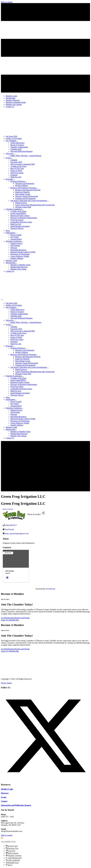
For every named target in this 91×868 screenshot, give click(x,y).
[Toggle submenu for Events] (12, 158)
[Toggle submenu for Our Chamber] (17, 141)
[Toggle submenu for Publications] (16, 233)
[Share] (43, 513)
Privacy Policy (7, 683)
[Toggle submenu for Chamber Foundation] (23, 210)
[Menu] (2, 300)
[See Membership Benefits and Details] (15, 618)
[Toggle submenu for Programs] (14, 180)
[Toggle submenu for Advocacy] (14, 154)
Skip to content (7, 2)
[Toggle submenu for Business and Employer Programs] (37, 188)
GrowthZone (50, 589)
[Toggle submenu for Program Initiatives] (26, 182)
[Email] (7, 578)
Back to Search (8, 509)
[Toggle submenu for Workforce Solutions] (22, 242)
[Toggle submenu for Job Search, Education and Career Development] (48, 201)
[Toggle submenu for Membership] (16, 263)
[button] (45, 780)
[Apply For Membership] (10, 620)
